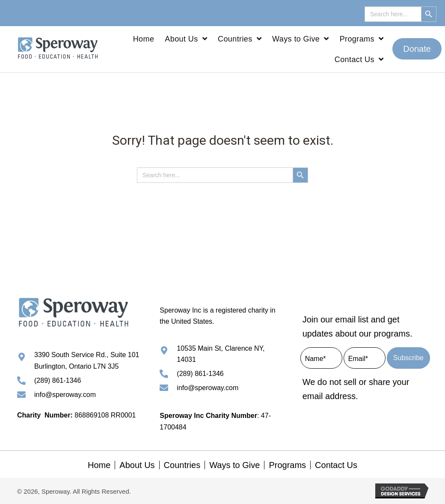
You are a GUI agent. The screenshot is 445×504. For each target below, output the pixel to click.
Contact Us (336, 465)
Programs (287, 465)
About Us (137, 465)
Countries (182, 465)
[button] (417, 49)
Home (99, 465)
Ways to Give (234, 465)
